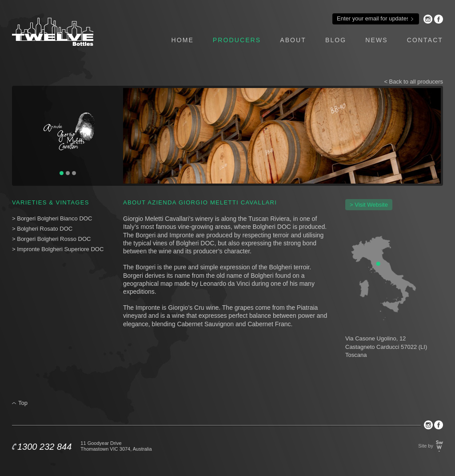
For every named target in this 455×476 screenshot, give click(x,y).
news (376, 40)
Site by (426, 446)
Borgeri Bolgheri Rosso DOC (54, 239)
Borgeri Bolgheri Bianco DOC (54, 218)
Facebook (439, 19)
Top (23, 403)
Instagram (428, 19)
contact (425, 40)
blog (336, 40)
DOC (97, 249)
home (182, 40)
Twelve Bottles (53, 32)
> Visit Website (369, 205)
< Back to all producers (413, 82)
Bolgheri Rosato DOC (46, 229)
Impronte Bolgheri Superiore (53, 249)
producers (237, 40)
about (293, 40)
